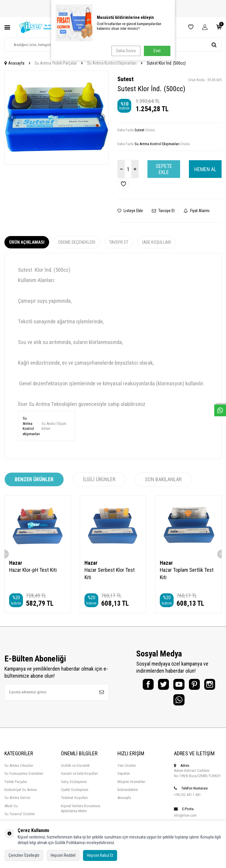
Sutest (126, 79)
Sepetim (124, 778)
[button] (12, 117)
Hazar (16, 563)
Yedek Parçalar (16, 786)
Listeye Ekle (130, 211)
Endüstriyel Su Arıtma (21, 794)
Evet (157, 51)
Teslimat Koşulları (74, 802)
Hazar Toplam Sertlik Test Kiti (187, 573)
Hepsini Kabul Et (100, 855)
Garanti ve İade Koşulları (79, 778)
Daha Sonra (125, 51)
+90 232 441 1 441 (187, 799)
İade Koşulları (157, 242)
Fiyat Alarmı (197, 211)
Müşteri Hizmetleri (131, 786)
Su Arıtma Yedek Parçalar (56, 63)
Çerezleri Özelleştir (24, 855)
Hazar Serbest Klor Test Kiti (110, 573)
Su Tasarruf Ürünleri (20, 819)
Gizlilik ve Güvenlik (75, 770)
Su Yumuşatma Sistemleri (24, 778)
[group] (56, 118)
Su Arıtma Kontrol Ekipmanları (112, 63)
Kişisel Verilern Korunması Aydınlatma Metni (81, 813)
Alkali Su (11, 810)
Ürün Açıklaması (27, 242)
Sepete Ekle (164, 169)
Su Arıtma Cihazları (19, 770)
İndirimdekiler (128, 794)
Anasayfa (14, 63)
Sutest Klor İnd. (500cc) (166, 63)
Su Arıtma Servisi (17, 802)
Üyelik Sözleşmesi (75, 794)
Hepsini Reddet (63, 855)
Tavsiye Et (163, 211)
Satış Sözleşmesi (74, 786)
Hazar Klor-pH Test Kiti (33, 570)
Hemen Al (205, 169)
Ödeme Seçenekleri (77, 242)
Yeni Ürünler (127, 770)
